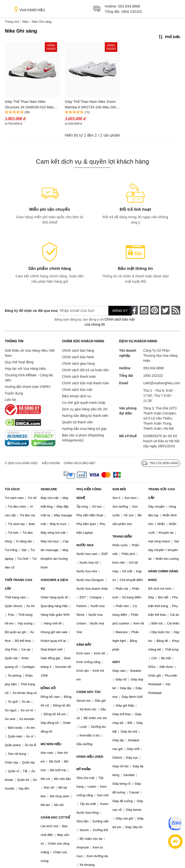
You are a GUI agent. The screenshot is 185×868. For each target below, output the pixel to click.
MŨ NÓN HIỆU (51, 744)
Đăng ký (120, 311)
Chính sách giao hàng (78, 364)
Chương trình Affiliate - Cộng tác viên (29, 378)
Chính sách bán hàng (78, 350)
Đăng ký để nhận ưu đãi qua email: (28, 311)
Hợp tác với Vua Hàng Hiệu (25, 369)
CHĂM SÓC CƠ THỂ (55, 817)
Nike (25, 22)
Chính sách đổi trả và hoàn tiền (85, 370)
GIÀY (116, 662)
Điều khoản (51, 463)
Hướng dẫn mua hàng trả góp (84, 429)
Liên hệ (10, 400)
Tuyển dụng (14, 393)
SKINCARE (49, 489)
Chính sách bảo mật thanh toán (86, 383)
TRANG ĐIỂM (122, 536)
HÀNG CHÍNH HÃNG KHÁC (163, 576)
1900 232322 (132, 11)
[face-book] (133, 310)
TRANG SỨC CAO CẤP (161, 493)
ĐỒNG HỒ (48, 688)
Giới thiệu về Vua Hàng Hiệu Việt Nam (30, 353)
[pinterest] (155, 310)
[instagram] (144, 310)
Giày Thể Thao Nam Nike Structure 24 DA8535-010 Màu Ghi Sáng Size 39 (29, 105)
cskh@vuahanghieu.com (162, 383)
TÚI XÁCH (12, 489)
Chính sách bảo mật (77, 390)
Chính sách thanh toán (79, 377)
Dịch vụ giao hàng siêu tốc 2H (85, 409)
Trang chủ (12, 22)
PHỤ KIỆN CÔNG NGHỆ (89, 493)
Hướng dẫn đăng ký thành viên (85, 416)
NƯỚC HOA (85, 545)
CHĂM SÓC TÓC (89, 692)
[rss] (176, 310)
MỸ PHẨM (84, 769)
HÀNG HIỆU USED (90, 757)
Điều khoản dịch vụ (77, 396)
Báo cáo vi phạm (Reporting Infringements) (83, 438)
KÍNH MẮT (84, 645)
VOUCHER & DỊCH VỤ (54, 584)
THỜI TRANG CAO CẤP (18, 584)
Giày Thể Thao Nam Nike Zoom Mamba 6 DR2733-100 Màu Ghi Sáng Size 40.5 (90, 105)
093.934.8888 (129, 6)
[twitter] (165, 310)
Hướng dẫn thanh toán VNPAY (28, 387)
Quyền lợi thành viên (77, 422)
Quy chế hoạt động (19, 362)
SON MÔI (119, 489)
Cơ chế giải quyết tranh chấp (84, 403)
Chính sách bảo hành (78, 357)
